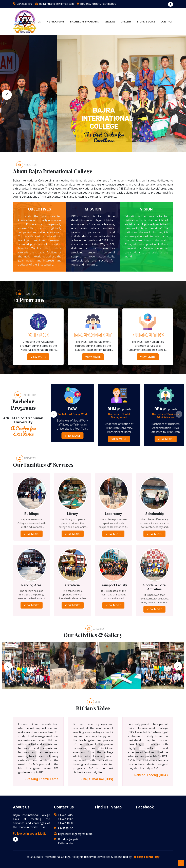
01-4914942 (65, 819)
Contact (167, 21)
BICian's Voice (146, 21)
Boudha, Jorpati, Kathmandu (98, 4)
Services (110, 21)
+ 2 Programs (55, 21)
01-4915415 (65, 815)
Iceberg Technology (146, 857)
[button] (179, 95)
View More (38, 357)
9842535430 (24, 4)
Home (18, 21)
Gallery (126, 21)
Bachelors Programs (84, 21)
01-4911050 (65, 823)
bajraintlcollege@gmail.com (56, 4)
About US (34, 21)
